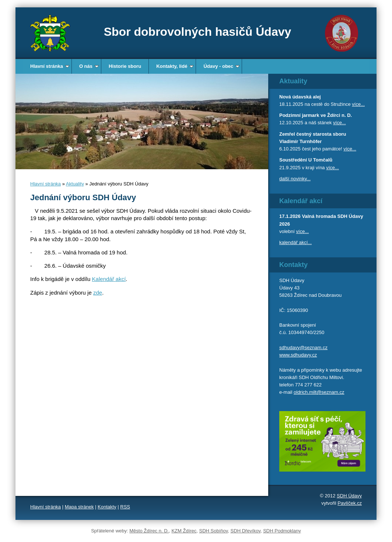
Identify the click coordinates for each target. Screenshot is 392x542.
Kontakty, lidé (175, 66)
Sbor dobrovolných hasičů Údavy (198, 32)
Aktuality (75, 184)
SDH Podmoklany (282, 531)
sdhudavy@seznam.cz (303, 348)
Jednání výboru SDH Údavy (83, 197)
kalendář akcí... (295, 242)
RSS (125, 507)
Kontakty (107, 507)
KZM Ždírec (184, 531)
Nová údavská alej (300, 97)
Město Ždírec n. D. (149, 531)
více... (358, 104)
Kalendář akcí (109, 279)
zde (98, 293)
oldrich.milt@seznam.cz (319, 392)
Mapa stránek (79, 507)
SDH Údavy (349, 496)
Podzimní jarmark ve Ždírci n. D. (316, 115)
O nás (89, 66)
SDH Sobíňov (214, 531)
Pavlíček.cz (350, 503)
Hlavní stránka (50, 66)
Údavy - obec (221, 66)
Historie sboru (125, 66)
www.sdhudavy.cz (298, 355)
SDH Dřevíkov (246, 531)
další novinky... (295, 179)
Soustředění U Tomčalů (306, 160)
